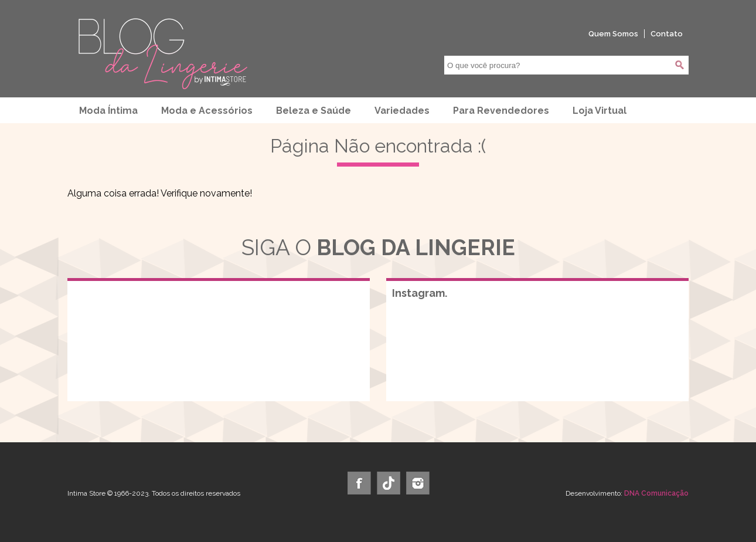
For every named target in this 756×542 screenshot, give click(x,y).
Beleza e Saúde (314, 111)
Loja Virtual (600, 111)
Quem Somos (613, 34)
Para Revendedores (501, 111)
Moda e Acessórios (207, 111)
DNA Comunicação (656, 493)
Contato (667, 34)
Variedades (402, 111)
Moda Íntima (108, 111)
